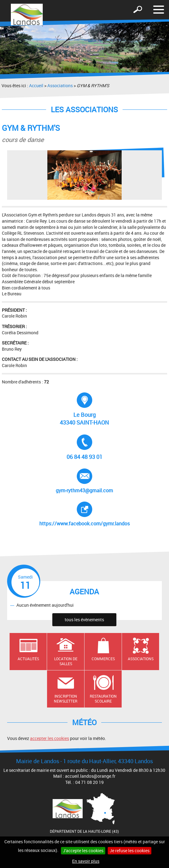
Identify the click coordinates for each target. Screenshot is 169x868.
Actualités (28, 659)
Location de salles (66, 661)
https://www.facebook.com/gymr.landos (84, 514)
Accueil (36, 86)
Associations (60, 86)
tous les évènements (84, 620)
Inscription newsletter (66, 699)
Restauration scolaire (103, 699)
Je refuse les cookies (130, 851)
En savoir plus (86, 861)
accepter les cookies (50, 738)
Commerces (103, 659)
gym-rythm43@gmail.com (84, 481)
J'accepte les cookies (83, 851)
